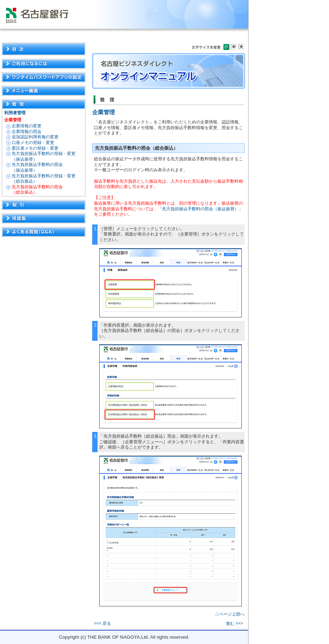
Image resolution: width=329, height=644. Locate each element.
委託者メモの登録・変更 (35, 148)
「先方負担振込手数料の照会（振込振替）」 (200, 209)
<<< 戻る (102, 623)
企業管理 (13, 120)
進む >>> (234, 623)
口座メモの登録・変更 (33, 143)
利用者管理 (15, 113)
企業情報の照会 (27, 132)
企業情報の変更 (27, 126)
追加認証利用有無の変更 (35, 137)
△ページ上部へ (230, 614)
